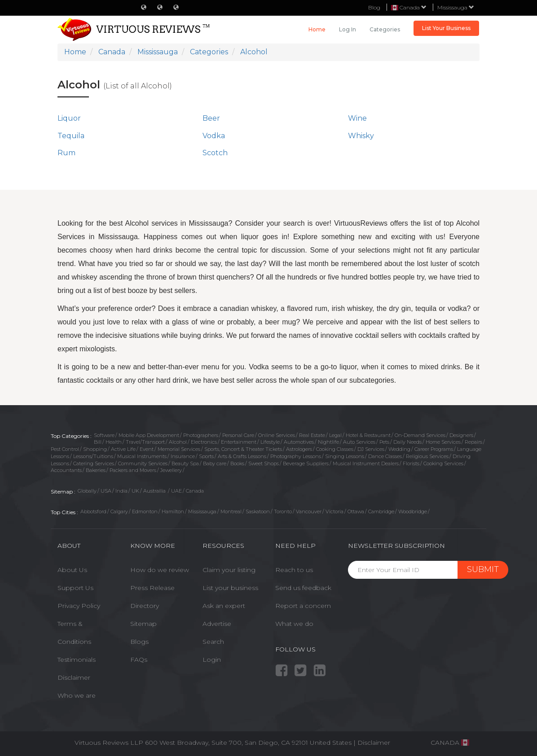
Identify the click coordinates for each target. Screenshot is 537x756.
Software (104, 435)
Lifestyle (270, 442)
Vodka (214, 136)
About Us (72, 570)
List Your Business (446, 28)
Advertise (217, 624)
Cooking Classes (335, 449)
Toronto (283, 511)
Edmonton (145, 511)
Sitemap (143, 624)
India (121, 491)
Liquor (69, 118)
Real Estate (312, 435)
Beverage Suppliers (306, 463)
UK (135, 491)
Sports (206, 456)
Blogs (139, 642)
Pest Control (65, 449)
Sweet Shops (264, 463)
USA (106, 491)
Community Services (143, 463)
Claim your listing (229, 570)
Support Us (75, 588)
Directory (145, 606)
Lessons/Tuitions (93, 456)
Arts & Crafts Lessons (242, 456)
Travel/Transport (145, 442)
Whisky (361, 136)
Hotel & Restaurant (368, 435)
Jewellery (171, 470)
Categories (385, 29)
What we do (294, 624)
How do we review (160, 570)
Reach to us (294, 570)
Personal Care (238, 435)
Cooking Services (443, 463)
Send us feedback (303, 588)
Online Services (277, 435)
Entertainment (239, 442)
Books (237, 463)
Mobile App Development (149, 435)
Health (114, 442)
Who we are (77, 695)
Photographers (201, 435)
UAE (176, 491)
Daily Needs (407, 442)
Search (213, 642)
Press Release (152, 588)
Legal (335, 435)
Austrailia (155, 491)
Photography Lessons (296, 456)
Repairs (473, 442)
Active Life (123, 449)
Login (212, 660)
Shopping (95, 449)
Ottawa (356, 511)
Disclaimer (74, 677)
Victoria (335, 511)
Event (147, 449)
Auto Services (359, 442)
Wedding (399, 449)
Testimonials (77, 660)
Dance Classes (385, 456)
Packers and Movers (133, 470)
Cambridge (381, 511)
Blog (374, 7)
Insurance (183, 456)
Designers (461, 435)
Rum (66, 153)
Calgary (119, 511)
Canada (195, 491)
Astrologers (299, 449)
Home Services (443, 442)
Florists (411, 463)
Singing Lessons (345, 456)
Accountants (66, 470)
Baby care (215, 463)
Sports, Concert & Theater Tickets (243, 449)
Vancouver (309, 511)
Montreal (231, 511)
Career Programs (434, 449)
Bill (98, 442)
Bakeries (96, 470)
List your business (230, 588)
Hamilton (173, 511)
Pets (384, 442)
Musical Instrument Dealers (366, 463)
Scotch (215, 153)
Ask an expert (224, 606)
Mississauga (456, 7)
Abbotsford (93, 511)
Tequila (71, 136)
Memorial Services (179, 449)
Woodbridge (413, 511)
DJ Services (371, 449)
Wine (357, 118)
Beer (211, 118)
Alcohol (178, 442)
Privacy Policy (79, 606)
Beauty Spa (185, 463)
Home (317, 29)
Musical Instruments (142, 456)
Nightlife (328, 442)
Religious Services (427, 456)
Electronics (204, 442)
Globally (87, 491)
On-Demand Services (420, 435)
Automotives (299, 442)
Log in (348, 29)
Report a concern (303, 606)
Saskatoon (258, 511)
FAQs (139, 660)
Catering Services (94, 463)
